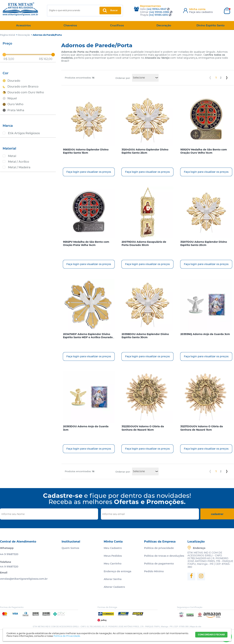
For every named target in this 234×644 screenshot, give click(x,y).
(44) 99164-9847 (156, 9)
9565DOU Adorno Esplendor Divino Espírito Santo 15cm (86, 151)
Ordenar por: (123, 78)
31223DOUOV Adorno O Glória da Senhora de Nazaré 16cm (143, 428)
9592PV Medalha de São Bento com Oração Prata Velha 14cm (86, 243)
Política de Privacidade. (67, 636)
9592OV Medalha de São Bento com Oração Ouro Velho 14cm (204, 151)
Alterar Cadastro (114, 587)
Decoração (164, 25)
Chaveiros (70, 25)
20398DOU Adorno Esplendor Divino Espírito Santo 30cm (145, 336)
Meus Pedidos (113, 556)
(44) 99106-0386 (159, 12)
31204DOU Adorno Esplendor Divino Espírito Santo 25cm (145, 151)
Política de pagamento (159, 564)
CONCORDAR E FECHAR (211, 635)
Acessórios (23, 25)
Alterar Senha (113, 579)
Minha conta (197, 9)
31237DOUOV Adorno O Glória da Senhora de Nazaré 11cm (202, 428)
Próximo (227, 78)
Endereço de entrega (118, 571)
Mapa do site (196, 626)
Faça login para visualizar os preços (89, 172)
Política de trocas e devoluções (164, 556)
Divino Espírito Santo (211, 25)
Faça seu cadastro (201, 12)
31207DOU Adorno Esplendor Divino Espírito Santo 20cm (204, 243)
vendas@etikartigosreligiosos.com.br (24, 579)
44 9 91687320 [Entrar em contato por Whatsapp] (9, 554)
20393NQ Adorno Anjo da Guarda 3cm (205, 334)
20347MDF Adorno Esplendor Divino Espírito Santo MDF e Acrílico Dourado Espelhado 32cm (88, 337)
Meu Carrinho (113, 564)
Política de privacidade (159, 548)
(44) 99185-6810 (159, 15)
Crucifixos (117, 25)
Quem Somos (70, 548)
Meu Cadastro (113, 548)
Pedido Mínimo (154, 571)
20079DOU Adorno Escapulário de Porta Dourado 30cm (144, 243)
